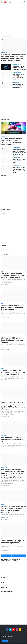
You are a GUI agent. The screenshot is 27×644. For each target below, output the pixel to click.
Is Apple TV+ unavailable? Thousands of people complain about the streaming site (13, 372)
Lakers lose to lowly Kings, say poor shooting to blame (13, 542)
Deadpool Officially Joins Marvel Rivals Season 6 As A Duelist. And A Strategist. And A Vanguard (13, 509)
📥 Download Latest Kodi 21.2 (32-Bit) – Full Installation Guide (19, 68)
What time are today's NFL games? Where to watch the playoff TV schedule (12, 308)
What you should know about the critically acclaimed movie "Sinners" (13, 340)
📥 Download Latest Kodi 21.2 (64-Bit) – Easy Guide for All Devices (18, 77)
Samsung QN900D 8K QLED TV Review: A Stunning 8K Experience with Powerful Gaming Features (13, 141)
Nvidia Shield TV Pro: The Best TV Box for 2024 (19, 161)
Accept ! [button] (5, 641)
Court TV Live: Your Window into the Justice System (18, 86)
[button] (2, 2)
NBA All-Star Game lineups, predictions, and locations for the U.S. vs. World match (13, 275)
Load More (14, 556)
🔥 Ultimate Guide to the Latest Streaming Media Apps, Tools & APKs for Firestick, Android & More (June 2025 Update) (13, 58)
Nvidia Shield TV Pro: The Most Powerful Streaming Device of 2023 (19, 170)
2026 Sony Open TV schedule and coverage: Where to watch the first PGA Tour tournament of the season (13, 406)
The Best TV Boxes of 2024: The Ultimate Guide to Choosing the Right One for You (19, 152)
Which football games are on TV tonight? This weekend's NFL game (13, 439)
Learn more (10, 637)
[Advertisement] (13, 19)
